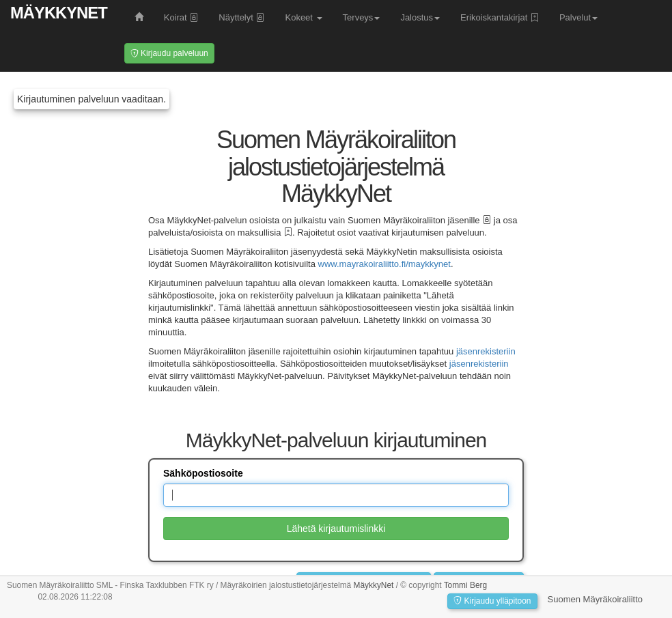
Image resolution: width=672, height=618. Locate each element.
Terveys (362, 17)
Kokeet (303, 17)
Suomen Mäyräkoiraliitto (595, 599)
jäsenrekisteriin (486, 351)
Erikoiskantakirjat (500, 17)
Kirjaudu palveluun (169, 53)
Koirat (181, 17)
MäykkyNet (59, 13)
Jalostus (420, 17)
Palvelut (578, 17)
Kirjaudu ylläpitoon (492, 601)
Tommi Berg (465, 585)
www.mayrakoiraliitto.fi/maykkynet (384, 264)
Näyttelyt (241, 17)
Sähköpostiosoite (203, 473)
